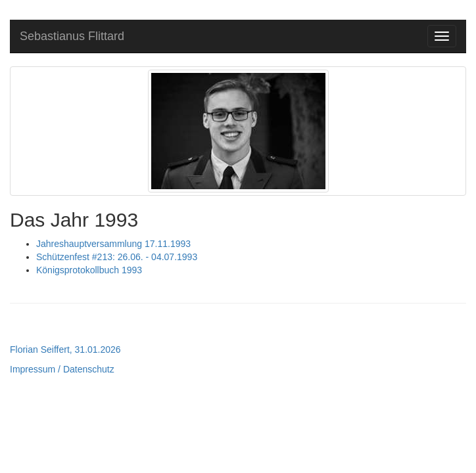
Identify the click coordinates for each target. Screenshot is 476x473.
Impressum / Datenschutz (62, 369)
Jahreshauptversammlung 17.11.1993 (113, 244)
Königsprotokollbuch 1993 (89, 270)
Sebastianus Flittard (72, 36)
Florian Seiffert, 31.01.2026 (65, 349)
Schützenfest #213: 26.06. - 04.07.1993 (117, 257)
